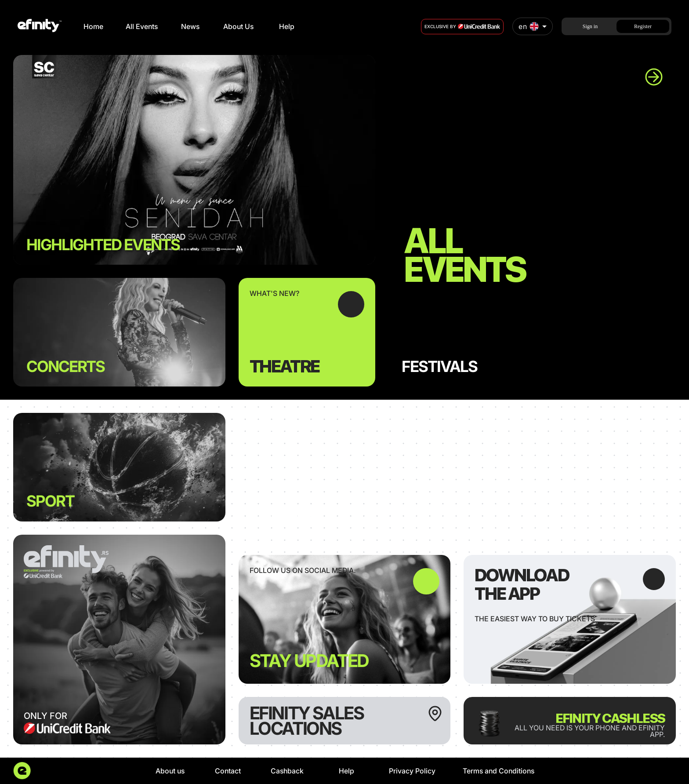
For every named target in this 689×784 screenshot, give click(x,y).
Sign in (590, 26)
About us (170, 771)
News (190, 26)
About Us (238, 26)
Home (93, 26)
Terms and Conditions (499, 771)
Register (643, 26)
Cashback (287, 771)
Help (287, 26)
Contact (228, 771)
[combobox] (533, 26)
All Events (142, 26)
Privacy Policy (412, 771)
